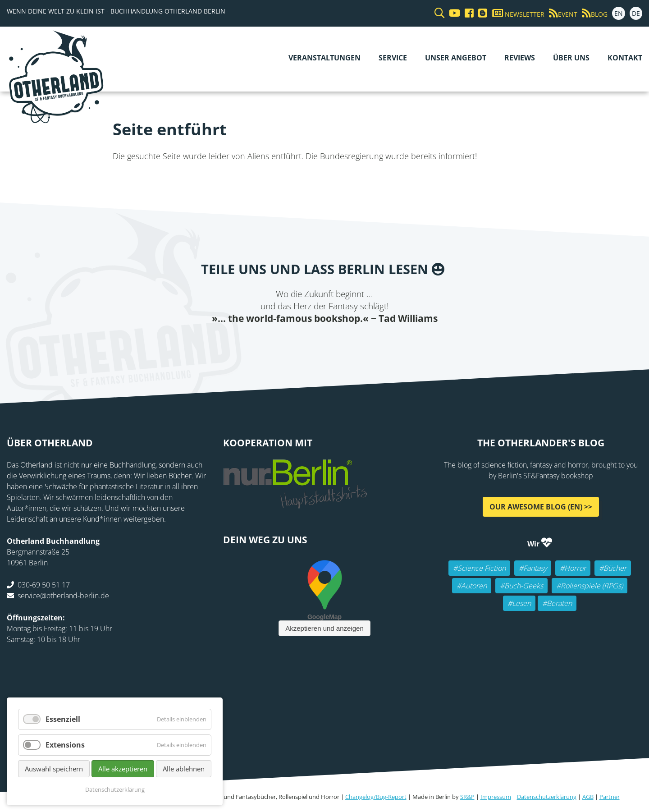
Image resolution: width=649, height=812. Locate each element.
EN (619, 13)
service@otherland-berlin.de (63, 595)
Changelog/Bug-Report (376, 797)
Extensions (65, 745)
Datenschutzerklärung (547, 797)
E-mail (315, 343)
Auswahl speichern (54, 769)
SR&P (467, 797)
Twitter (297, 343)
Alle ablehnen (184, 769)
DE (636, 13)
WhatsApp (352, 343)
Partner (610, 797)
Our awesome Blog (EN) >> (541, 506)
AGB (588, 797)
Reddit (334, 343)
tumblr (370, 343)
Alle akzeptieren (123, 769)
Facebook (279, 343)
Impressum (496, 797)
